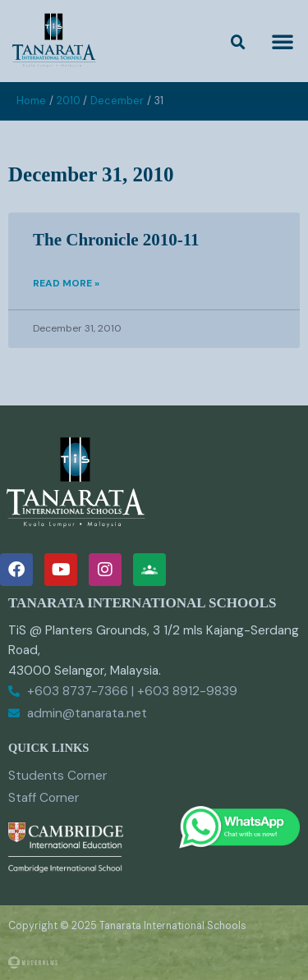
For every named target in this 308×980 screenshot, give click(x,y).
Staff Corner (44, 798)
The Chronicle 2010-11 (116, 240)
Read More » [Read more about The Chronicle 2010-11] (66, 283)
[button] (238, 43)
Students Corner (57, 776)
